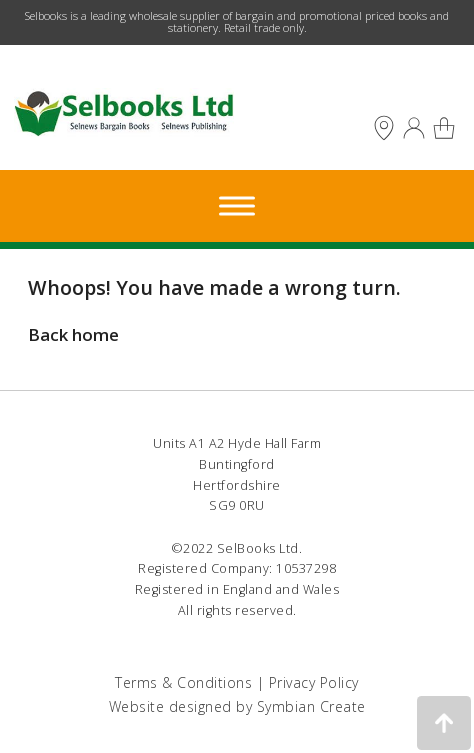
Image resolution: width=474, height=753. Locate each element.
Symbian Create (311, 706)
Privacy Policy (314, 682)
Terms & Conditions (183, 682)
